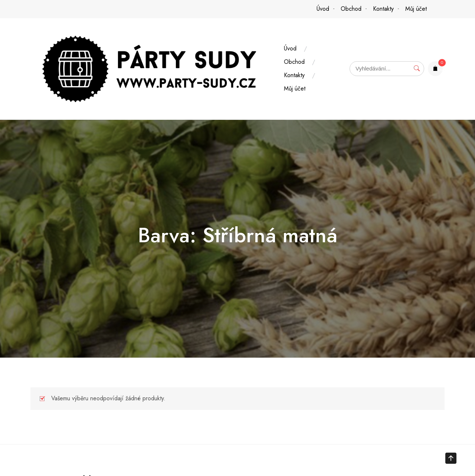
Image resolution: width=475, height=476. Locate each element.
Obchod (351, 9)
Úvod (323, 9)
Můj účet (416, 9)
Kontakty (383, 9)
